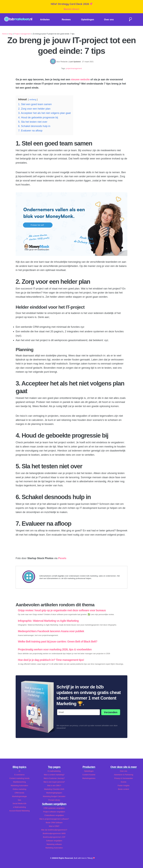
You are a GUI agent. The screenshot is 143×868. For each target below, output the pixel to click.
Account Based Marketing (19, 811)
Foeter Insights (124, 786)
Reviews (66, 20)
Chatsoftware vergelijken (54, 815)
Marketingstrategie (19, 796)
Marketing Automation (19, 786)
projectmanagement (74, 68)
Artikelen (45, 20)
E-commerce (19, 775)
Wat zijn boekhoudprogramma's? (54, 830)
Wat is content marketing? (54, 775)
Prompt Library (54, 800)
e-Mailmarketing (19, 807)
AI (19, 771)
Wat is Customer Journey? (54, 778)
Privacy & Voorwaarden (124, 778)
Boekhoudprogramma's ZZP (54, 837)
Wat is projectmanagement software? (54, 819)
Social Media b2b (19, 803)
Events (124, 782)
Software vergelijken (54, 841)
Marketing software (54, 844)
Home (4, 34)
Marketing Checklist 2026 (54, 789)
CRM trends (19, 793)
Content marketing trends (19, 778)
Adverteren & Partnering (124, 775)
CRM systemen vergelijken (54, 808)
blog (10, 34)
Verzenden (111, 712)
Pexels (62, 558)
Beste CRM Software (54, 823)
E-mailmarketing (54, 771)
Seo (19, 800)
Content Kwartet (89, 775)
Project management (22, 34)
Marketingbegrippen (54, 793)
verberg (33, 100)
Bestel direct (71, 9)
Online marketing (19, 789)
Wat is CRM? (54, 826)
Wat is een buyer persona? (54, 782)
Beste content (124, 789)
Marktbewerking (19, 782)
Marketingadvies (89, 778)
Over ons (109, 20)
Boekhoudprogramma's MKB (54, 833)
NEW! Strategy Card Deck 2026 (70, 4)
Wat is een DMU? (54, 786)
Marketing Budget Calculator (54, 796)
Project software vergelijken (54, 812)
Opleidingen (88, 20)
